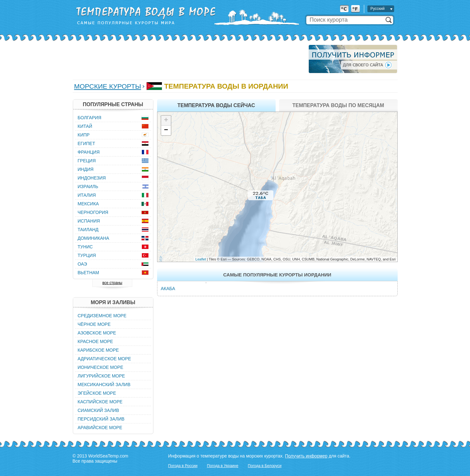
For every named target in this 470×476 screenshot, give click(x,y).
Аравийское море (100, 428)
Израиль (88, 187)
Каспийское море (100, 402)
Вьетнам (89, 273)
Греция (87, 161)
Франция (89, 152)
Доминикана (94, 238)
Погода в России (183, 466)
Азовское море (97, 333)
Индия (86, 169)
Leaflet (201, 259)
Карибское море (98, 350)
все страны (112, 283)
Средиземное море (102, 316)
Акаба (168, 289)
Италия (87, 195)
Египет (87, 143)
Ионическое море (101, 367)
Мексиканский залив (104, 384)
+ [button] (166, 121)
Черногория (93, 212)
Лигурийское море (101, 376)
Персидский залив (101, 419)
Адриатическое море (105, 359)
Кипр (84, 135)
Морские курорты (108, 86)
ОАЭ (83, 264)
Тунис (85, 247)
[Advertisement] (189, 59)
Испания (89, 221)
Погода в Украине (223, 466)
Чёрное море (94, 324)
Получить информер (306, 456)
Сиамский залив (98, 410)
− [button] (166, 130)
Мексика (88, 204)
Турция (87, 255)
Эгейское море (97, 393)
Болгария (90, 118)
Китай (85, 126)
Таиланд (88, 230)
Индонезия (92, 178)
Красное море (95, 341)
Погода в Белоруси (265, 466)
